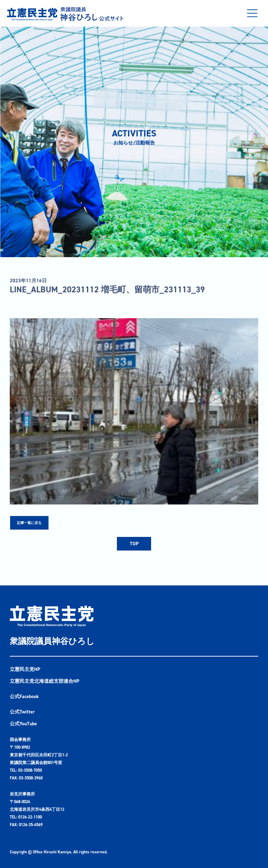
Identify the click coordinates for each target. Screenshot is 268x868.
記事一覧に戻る (29, 523)
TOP (134, 544)
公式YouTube (23, 724)
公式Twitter (22, 712)
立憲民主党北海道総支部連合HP (44, 681)
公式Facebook (24, 697)
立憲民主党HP (25, 669)
